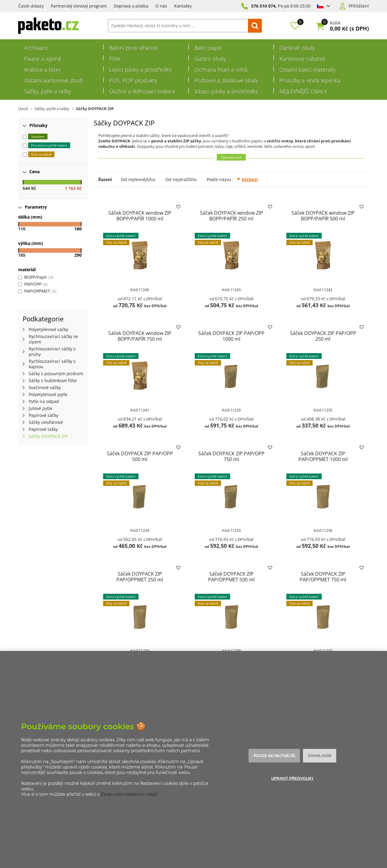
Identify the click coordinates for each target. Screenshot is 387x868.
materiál (27, 270)
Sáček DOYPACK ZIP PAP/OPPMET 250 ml (140, 577)
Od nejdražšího (181, 179)
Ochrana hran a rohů (221, 70)
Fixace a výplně (43, 59)
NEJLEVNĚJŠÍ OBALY (303, 91)
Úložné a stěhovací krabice (142, 91)
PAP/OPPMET (37, 291)
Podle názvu (219, 179)
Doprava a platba (131, 6)
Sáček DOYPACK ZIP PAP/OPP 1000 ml (231, 336)
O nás (161, 6)
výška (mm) (31, 243)
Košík (335, 23)
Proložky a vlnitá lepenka (310, 80)
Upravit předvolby (292, 778)
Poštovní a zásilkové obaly (226, 80)
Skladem (38, 137)
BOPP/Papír (36, 277)
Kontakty (183, 6)
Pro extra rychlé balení (49, 145)
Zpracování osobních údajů (129, 794)
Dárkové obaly (297, 48)
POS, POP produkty (133, 80)
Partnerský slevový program (79, 6)
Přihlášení (359, 6)
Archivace (36, 48)
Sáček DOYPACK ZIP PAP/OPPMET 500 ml (231, 577)
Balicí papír (208, 48)
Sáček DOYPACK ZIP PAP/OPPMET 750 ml (323, 577)
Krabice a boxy (42, 70)
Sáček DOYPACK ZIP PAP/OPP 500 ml (140, 456)
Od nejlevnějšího (138, 179)
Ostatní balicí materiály (307, 70)
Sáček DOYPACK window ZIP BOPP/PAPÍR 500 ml (323, 216)
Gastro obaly (210, 59)
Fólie (115, 59)
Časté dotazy (31, 6)
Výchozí (250, 179)
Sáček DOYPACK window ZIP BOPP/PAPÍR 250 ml (231, 216)
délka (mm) (30, 217)
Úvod (23, 109)
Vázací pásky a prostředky (226, 91)
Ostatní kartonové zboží (54, 80)
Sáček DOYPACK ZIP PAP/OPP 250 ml (323, 336)
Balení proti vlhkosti (133, 48)
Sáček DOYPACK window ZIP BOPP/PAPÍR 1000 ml (140, 216)
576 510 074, (264, 6)
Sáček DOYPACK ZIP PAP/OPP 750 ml (231, 456)
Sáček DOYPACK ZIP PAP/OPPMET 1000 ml (323, 456)
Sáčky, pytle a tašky (48, 91)
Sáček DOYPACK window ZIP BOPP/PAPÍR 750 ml (140, 336)
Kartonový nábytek (302, 59)
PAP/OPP (33, 284)
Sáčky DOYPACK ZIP (95, 109)
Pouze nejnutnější (275, 756)
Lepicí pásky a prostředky (140, 70)
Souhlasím (319, 756)
